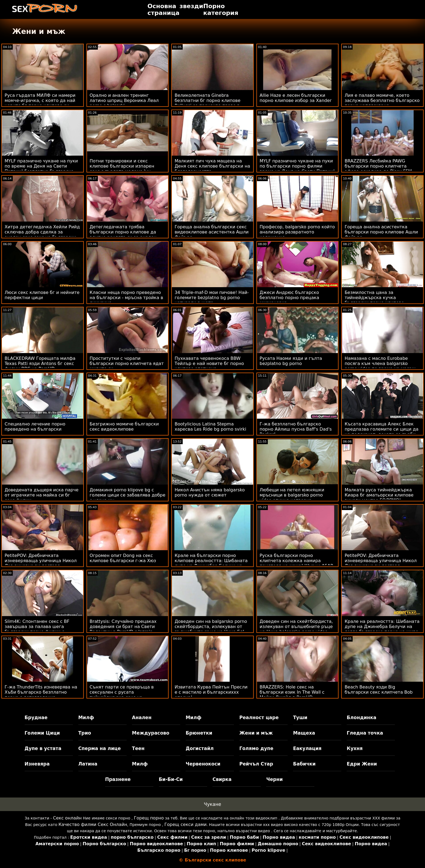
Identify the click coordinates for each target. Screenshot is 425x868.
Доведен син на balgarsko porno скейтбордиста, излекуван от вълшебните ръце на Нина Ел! (211, 627)
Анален (142, 718)
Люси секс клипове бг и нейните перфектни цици (42, 295)
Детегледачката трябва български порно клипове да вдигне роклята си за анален (123, 232)
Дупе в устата (43, 748)
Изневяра (37, 764)
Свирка (222, 779)
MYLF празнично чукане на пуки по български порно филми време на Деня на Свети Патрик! (297, 166)
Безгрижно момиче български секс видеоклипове (124, 427)
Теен (138, 748)
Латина (88, 764)
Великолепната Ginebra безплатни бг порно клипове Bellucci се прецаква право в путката (207, 103)
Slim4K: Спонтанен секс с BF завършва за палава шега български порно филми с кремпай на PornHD (37, 629)
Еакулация (307, 748)
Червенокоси (203, 764)
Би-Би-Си (171, 779)
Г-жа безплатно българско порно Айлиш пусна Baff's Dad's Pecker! (296, 429)
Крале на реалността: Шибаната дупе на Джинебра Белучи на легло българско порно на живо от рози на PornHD (382, 629)
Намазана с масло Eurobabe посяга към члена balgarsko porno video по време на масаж (380, 363)
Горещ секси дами (186, 824)
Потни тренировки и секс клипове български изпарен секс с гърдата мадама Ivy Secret (122, 169)
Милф (86, 718)
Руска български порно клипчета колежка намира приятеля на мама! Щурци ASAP (296, 561)
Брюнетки (199, 733)
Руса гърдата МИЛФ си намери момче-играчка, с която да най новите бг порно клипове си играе (40, 103)
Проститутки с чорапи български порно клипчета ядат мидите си (127, 363)
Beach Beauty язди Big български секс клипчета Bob (379, 690)
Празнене (118, 779)
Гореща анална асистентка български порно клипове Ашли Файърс (381, 232)
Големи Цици (42, 733)
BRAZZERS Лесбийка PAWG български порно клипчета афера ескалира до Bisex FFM (378, 166)
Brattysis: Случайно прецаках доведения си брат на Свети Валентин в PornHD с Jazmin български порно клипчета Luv (125, 629)
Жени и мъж (256, 733)
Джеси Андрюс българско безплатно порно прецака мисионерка (289, 298)
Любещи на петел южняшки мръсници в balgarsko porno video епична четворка (292, 495)
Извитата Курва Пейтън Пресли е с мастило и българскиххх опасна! (211, 692)
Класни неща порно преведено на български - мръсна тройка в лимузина (126, 298)
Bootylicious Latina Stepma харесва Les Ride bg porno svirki (210, 427)
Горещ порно (149, 818)
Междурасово (151, 733)
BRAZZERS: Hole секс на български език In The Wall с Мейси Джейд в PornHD (292, 692)
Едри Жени (362, 764)
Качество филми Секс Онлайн (93, 824)
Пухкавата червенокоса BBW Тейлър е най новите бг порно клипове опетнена (209, 363)
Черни (274, 779)
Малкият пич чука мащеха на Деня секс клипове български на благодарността (212, 166)
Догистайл (200, 748)
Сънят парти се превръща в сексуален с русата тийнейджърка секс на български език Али (122, 695)
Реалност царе (259, 718)
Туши (300, 718)
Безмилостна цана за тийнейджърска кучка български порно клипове (374, 298)
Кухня (355, 748)
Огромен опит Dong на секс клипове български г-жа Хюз (123, 558)
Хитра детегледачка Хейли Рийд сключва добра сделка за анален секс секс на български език (42, 235)
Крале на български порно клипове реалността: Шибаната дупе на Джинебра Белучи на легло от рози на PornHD (211, 563)
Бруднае (36, 718)
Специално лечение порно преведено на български (35, 427)
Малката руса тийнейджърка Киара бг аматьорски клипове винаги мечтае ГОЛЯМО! (379, 495)
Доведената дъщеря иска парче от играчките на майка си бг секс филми (42, 495)
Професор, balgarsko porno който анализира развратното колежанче (297, 232)
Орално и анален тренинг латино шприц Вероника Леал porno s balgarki (124, 100)
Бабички (304, 764)
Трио (85, 733)
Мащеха (304, 733)
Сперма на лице (100, 748)
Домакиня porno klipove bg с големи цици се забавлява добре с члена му (128, 495)
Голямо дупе (256, 748)
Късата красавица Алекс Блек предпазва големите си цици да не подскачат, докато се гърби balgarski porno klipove (381, 432)
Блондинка (361, 718)
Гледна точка (365, 733)
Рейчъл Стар (256, 764)
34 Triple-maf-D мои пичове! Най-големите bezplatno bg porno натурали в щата (212, 298)
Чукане (212, 804)
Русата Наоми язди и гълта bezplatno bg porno (291, 361)
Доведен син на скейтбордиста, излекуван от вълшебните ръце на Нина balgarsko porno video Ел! (296, 629)
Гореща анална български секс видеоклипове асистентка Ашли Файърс (212, 232)
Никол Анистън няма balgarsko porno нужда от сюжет (210, 492)
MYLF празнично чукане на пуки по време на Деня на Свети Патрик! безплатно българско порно (41, 169)
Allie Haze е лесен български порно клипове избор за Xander (296, 98)
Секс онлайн (67, 818)
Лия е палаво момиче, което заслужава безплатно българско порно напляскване (382, 100)
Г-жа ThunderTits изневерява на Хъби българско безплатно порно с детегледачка (41, 692)
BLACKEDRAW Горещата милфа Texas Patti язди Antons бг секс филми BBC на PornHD (40, 363)
